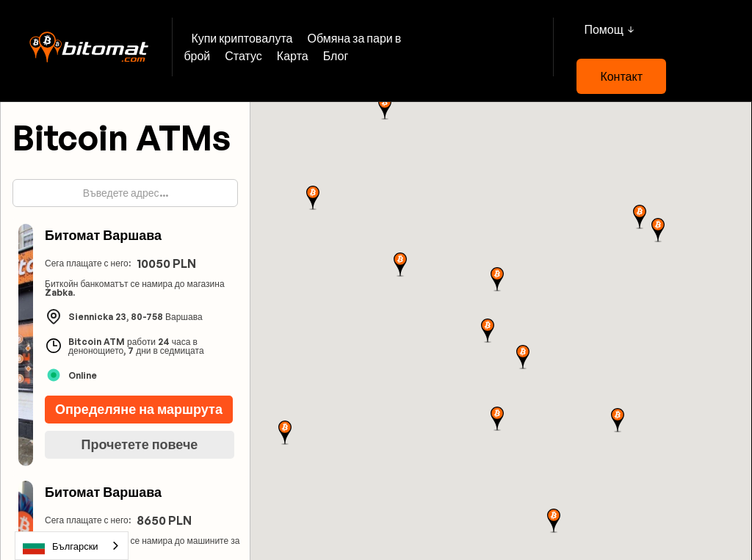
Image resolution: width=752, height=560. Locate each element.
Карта (293, 56)
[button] (608, 29)
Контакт (621, 76)
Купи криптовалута (242, 38)
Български (61, 546)
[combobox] (72, 546)
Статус (243, 56)
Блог (336, 56)
